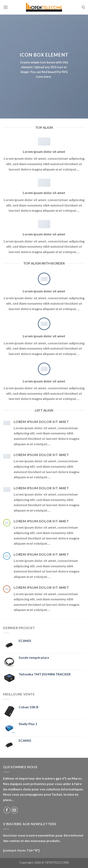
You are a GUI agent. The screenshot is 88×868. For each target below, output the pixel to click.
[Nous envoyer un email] (14, 810)
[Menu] (6, 7)
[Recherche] (83, 7)
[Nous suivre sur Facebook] (7, 810)
